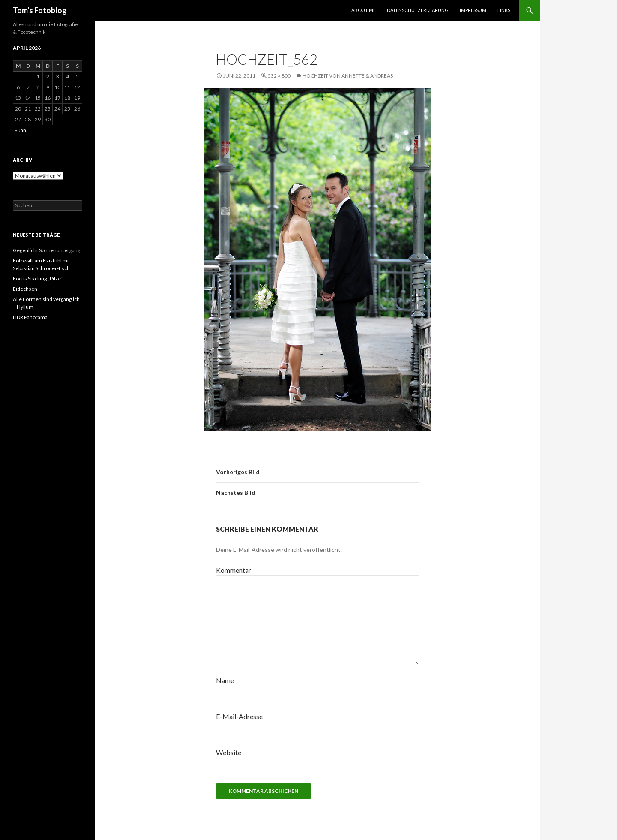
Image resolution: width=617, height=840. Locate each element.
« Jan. (21, 130)
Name (225, 680)
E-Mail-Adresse (239, 716)
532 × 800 (279, 76)
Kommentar (234, 570)
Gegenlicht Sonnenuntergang (46, 250)
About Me (364, 10)
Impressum (473, 10)
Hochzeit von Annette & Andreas (348, 76)
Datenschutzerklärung (418, 10)
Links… (506, 10)
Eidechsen (25, 289)
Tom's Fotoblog (40, 10)
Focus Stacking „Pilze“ (38, 278)
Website (229, 752)
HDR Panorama (30, 317)
